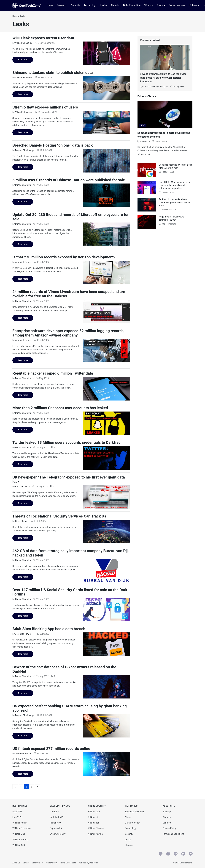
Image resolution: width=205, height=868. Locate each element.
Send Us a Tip (37, 863)
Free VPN (17, 817)
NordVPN (54, 812)
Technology (90, 5)
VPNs (147, 5)
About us (167, 817)
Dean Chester (22, 521)
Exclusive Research (134, 812)
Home (15, 16)
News (50, 5)
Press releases (177, 5)
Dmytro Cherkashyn (25, 150)
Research (62, 5)
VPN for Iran (93, 823)
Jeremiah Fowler (23, 262)
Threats (115, 5)
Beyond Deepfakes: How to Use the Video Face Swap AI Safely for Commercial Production (163, 78)
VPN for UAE (94, 817)
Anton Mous (145, 141)
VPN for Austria (95, 834)
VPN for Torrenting (22, 828)
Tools (160, 5)
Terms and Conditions (173, 834)
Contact (26, 863)
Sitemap (167, 812)
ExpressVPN (56, 828)
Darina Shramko (23, 185)
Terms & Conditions (68, 863)
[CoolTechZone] (27, 5)
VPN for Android (20, 840)
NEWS (143, 125)
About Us (16, 863)
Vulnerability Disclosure (88, 863)
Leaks (104, 5)
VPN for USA (94, 812)
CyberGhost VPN (58, 834)
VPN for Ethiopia (96, 828)
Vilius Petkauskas (24, 43)
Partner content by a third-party (155, 87)
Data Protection (132, 5)
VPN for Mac (19, 834)
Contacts (167, 823)
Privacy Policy (169, 828)
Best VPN (17, 812)
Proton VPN (56, 823)
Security (75, 5)
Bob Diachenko (23, 487)
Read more (20, 60)
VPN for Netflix (20, 823)
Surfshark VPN (57, 817)
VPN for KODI (19, 845)
